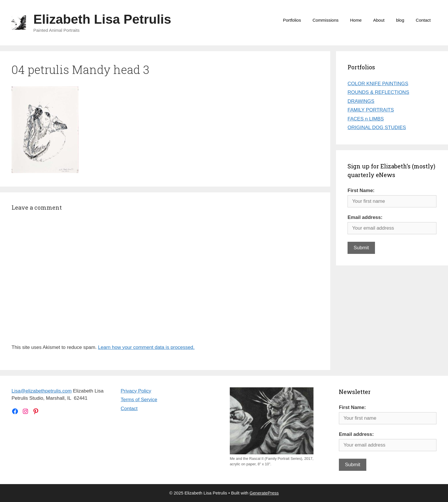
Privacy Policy (136, 391)
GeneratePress (264, 493)
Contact (423, 20)
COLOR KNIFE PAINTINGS (378, 84)
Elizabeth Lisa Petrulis (102, 19)
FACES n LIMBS (366, 119)
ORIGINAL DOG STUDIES (377, 128)
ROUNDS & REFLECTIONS (378, 92)
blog (400, 20)
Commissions (326, 20)
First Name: (361, 190)
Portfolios (292, 20)
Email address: (365, 217)
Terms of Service (139, 400)
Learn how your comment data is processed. (146, 347)
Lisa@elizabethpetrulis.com (42, 391)
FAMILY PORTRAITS (371, 110)
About (379, 20)
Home (356, 20)
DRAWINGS (361, 101)
